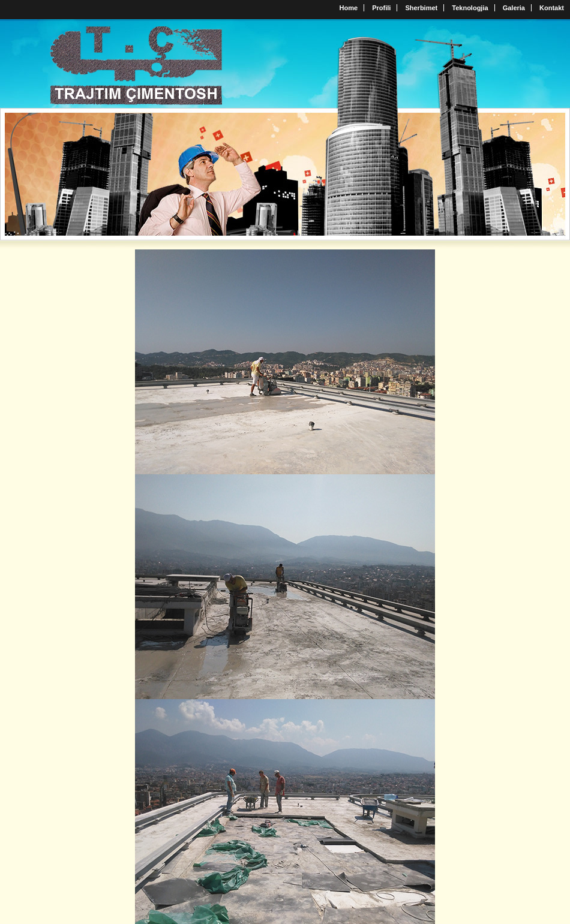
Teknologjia (470, 8)
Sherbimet (421, 8)
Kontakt (552, 8)
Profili (381, 8)
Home (349, 8)
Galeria (514, 8)
